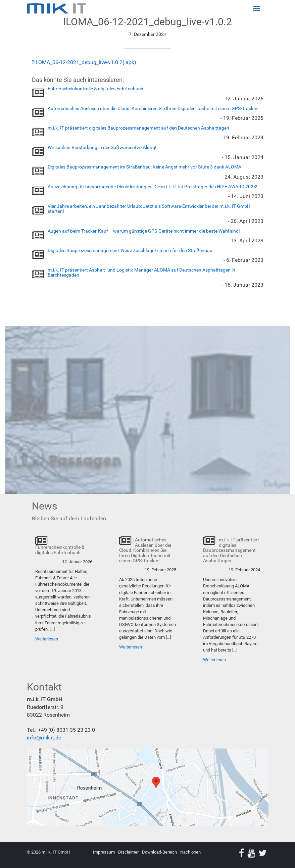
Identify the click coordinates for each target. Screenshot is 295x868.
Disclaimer (128, 852)
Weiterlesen (47, 639)
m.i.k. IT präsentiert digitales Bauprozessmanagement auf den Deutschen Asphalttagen (138, 128)
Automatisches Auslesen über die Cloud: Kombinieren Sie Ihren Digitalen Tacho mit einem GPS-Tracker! (153, 108)
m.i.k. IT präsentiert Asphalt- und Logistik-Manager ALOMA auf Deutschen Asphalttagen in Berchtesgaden (141, 272)
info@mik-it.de (44, 738)
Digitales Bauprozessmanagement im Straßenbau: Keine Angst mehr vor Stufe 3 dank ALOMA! (145, 167)
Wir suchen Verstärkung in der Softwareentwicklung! (102, 147)
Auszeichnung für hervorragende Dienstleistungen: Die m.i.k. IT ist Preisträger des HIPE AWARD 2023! (153, 187)
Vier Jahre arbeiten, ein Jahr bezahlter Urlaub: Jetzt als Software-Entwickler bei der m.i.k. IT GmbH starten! (149, 209)
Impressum (104, 852)
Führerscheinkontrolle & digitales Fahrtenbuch (95, 89)
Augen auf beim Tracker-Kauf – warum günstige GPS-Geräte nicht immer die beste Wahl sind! (144, 231)
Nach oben (190, 852)
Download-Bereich (159, 852)
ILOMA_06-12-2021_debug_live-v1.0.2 (78, 62)
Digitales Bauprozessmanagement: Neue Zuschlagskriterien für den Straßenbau (130, 250)
